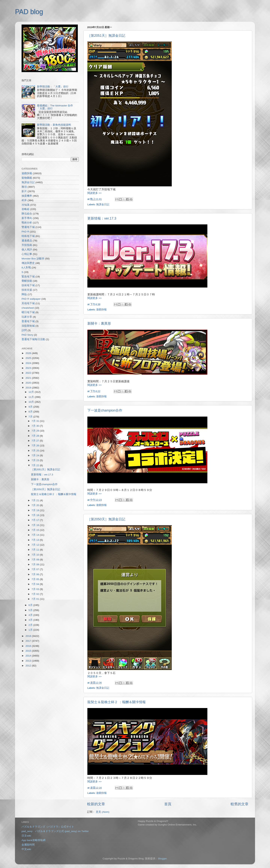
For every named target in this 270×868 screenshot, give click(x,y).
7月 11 (36, 550)
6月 (31, 605)
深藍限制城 (28, 326)
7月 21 (36, 500)
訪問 (24, 330)
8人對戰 (26, 268)
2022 (29, 373)
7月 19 (36, 510)
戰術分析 (27, 223)
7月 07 (36, 569)
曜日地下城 (28, 312)
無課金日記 (103, 204)
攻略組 (25, 209)
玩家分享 (27, 317)
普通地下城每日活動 (33, 339)
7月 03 (36, 589)
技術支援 (27, 290)
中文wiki (26, 849)
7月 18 (36, 515)
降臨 (24, 294)
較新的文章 (96, 804)
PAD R (25, 232)
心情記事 (27, 254)
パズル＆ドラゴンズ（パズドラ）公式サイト (48, 827)
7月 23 (36, 460)
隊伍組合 (27, 214)
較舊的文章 (240, 804)
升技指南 (27, 245)
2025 (29, 358)
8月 (31, 412)
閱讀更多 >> (94, 193)
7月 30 (36, 426)
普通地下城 (28, 321)
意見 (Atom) (103, 812)
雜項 (24, 187)
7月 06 (36, 574)
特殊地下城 (28, 236)
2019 (29, 388)
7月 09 (36, 560)
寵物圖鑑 (27, 178)
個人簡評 (27, 250)
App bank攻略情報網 (33, 840)
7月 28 (36, 436)
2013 (29, 661)
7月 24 (36, 455)
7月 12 (36, 545)
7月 (31, 417)
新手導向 (27, 218)
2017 (29, 641)
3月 (31, 620)
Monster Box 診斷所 (33, 259)
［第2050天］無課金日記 (106, 519)
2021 (29, 378)
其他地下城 (28, 303)
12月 (32, 392)
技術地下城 (28, 285)
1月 (31, 630)
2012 (29, 666)
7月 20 (36, 505)
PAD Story (27, 335)
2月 (31, 625)
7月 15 (36, 530)
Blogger (162, 859)
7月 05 (36, 579)
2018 (29, 636)
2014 (29, 656)
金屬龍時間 (28, 845)
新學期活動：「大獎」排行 (53, 87)
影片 (24, 191)
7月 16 (36, 525)
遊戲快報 (101, 310)
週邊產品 (27, 241)
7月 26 (36, 446)
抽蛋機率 (27, 196)
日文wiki (26, 836)
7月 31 (36, 421)
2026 (29, 353)
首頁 (168, 804)
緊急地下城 (28, 277)
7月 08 (36, 564)
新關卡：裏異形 (99, 323)
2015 (29, 651)
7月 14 (36, 535)
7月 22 (36, 465)
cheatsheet (28, 308)
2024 (29, 363)
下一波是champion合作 (105, 410)
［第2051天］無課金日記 (106, 36)
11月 (32, 397)
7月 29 (36, 431)
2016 (29, 646)
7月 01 (36, 599)
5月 (31, 610)
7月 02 (36, 594)
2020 (29, 383)
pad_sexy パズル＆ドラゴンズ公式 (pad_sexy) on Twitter (55, 831)
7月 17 (36, 520)
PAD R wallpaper (31, 299)
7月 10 (36, 555)
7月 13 (36, 540)
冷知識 (25, 205)
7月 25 (36, 451)
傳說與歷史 (28, 263)
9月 (31, 407)
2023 (29, 368)
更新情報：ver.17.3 (102, 218)
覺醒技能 (27, 281)
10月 (32, 402)
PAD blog (29, 12)
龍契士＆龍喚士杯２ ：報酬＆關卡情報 (117, 702)
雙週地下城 (28, 227)
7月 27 (36, 441)
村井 (24, 200)
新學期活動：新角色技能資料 (54, 125)
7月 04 (36, 584)
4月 (31, 615)
